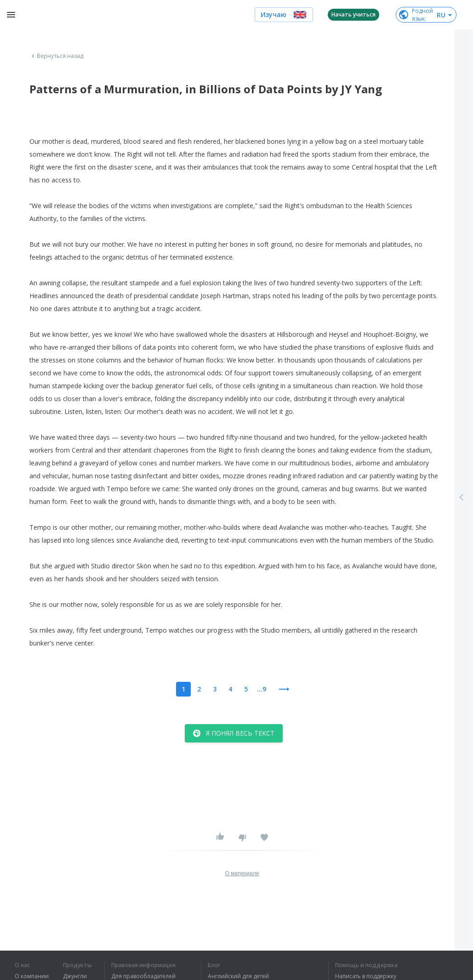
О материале (242, 873)
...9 (262, 689)
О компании (32, 976)
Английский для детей (238, 976)
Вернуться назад (57, 56)
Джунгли (75, 976)
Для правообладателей (143, 976)
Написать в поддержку (366, 976)
